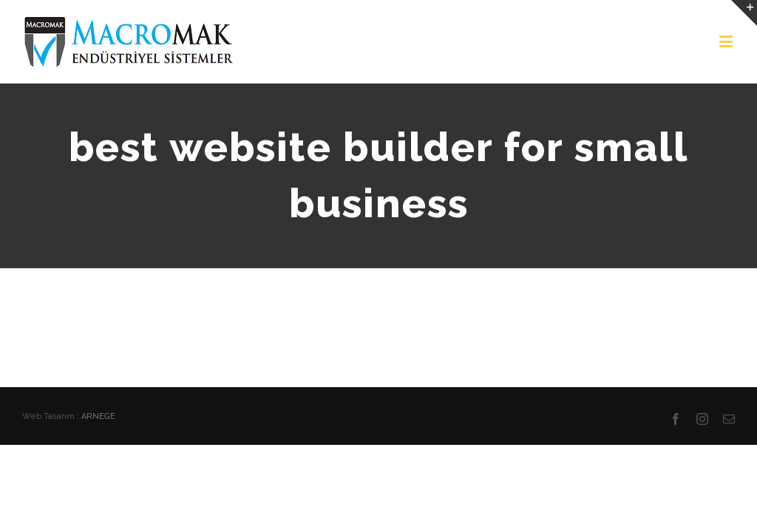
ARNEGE (98, 416)
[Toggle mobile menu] (727, 41)
